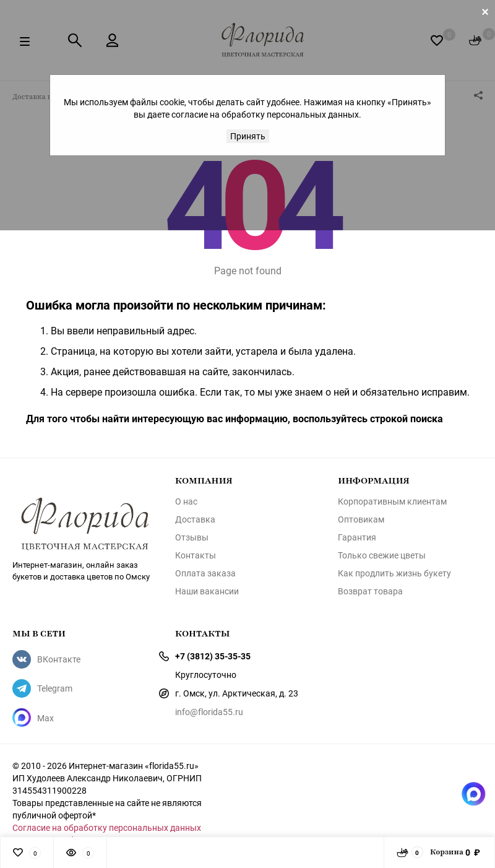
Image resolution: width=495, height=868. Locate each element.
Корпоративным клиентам (392, 501)
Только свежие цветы (382, 555)
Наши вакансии (207, 591)
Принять (248, 136)
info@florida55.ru (209, 712)
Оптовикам (361, 519)
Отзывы (192, 537)
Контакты (196, 555)
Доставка (195, 519)
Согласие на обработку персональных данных (107, 827)
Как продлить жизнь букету (394, 573)
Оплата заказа (205, 573)
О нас (186, 501)
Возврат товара (370, 591)
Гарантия (357, 537)
